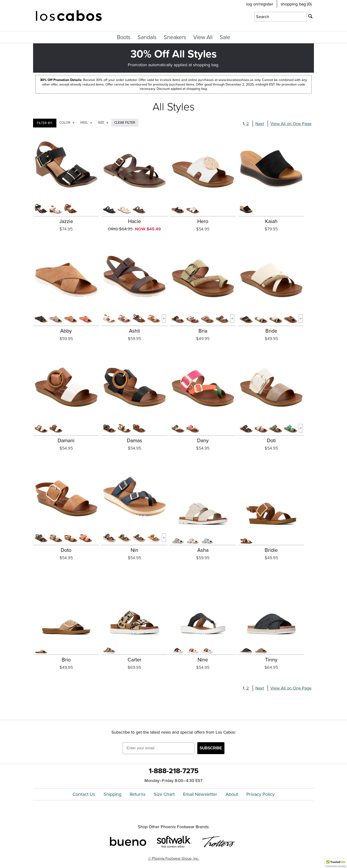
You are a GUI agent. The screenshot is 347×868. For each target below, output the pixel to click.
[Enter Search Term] (281, 17)
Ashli (134, 331)
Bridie (271, 550)
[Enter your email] (159, 748)
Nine (203, 660)
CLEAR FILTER (125, 123)
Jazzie (66, 221)
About (232, 794)
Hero (203, 221)
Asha (203, 550)
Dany (203, 441)
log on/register (260, 4)
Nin (134, 550)
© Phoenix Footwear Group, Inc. (174, 858)
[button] (336, 863)
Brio (66, 660)
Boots (124, 37)
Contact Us (84, 794)
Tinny (271, 660)
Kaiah (271, 221)
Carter (134, 660)
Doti (271, 441)
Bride (271, 331)
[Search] (310, 16)
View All (203, 37)
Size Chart (164, 794)
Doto (66, 550)
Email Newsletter (200, 794)
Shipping (112, 794)
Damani (66, 441)
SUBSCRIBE (211, 748)
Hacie (134, 221)
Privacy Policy (260, 794)
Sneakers (175, 37)
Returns (138, 794)
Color (67, 123)
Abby (66, 331)
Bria (203, 331)
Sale (225, 37)
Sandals (147, 37)
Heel (86, 123)
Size (103, 123)
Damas (134, 441)
